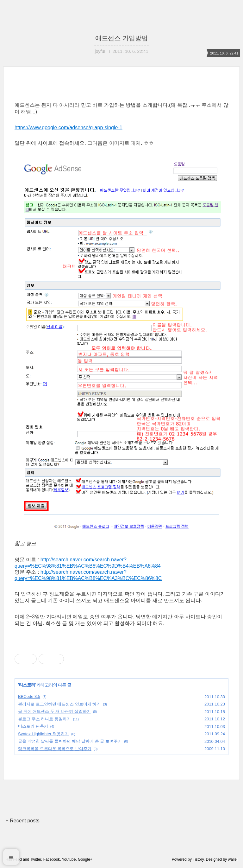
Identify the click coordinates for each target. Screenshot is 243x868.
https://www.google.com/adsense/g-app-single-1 (69, 128)
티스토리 (27, 685)
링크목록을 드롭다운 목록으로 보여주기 (55, 749)
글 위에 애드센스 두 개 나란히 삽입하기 (54, 711)
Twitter (36, 859)
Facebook (52, 859)
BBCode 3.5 (29, 696)
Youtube (69, 859)
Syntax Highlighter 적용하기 (44, 734)
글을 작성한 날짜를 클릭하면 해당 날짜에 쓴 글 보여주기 (70, 741)
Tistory (198, 859)
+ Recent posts (22, 821)
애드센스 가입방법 (121, 38)
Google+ (85, 859)
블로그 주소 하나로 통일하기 (44, 719)
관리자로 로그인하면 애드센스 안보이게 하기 (59, 704)
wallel (233, 859)
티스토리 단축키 (33, 726)
